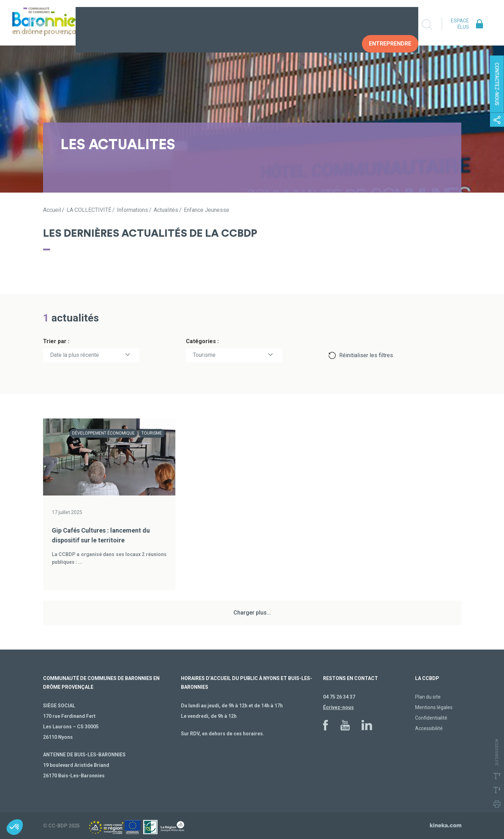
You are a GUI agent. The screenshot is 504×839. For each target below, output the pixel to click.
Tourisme (204, 355)
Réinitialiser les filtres (366, 355)
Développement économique (103, 433)
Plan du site (428, 697)
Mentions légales (434, 707)
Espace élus (460, 24)
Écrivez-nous (338, 707)
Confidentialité (431, 718)
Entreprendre (390, 24)
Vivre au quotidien (193, 24)
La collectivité (128, 24)
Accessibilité (429, 728)
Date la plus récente (75, 355)
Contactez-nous (497, 84)
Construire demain (263, 24)
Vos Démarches (329, 24)
